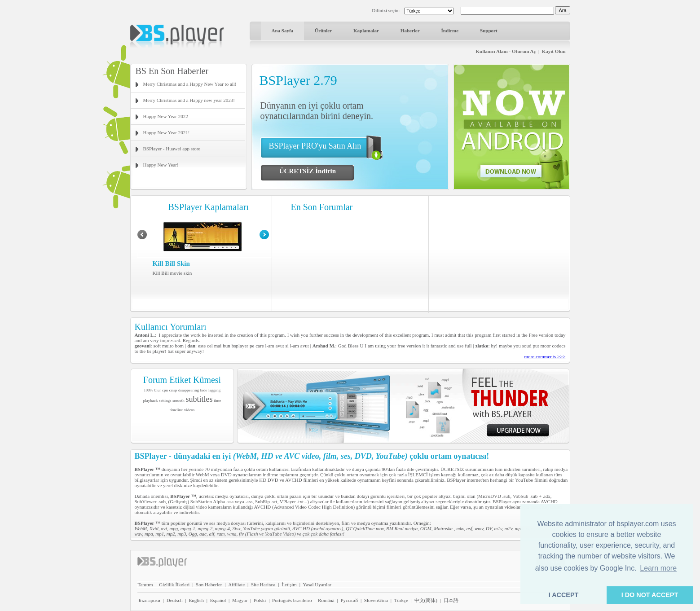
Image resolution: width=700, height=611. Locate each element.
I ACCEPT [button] (564, 595)
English (196, 600)
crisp (173, 390)
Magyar (240, 600)
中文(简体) (426, 600)
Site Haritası (263, 585)
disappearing (189, 390)
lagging (214, 390)
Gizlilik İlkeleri (174, 585)
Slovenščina (376, 600)
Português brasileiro (292, 600)
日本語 (451, 600)
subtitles (199, 399)
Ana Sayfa (283, 31)
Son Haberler (209, 585)
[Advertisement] (499, 254)
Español (218, 600)
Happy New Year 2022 (166, 116)
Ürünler (323, 31)
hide (204, 390)
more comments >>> (545, 356)
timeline (176, 410)
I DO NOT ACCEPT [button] (650, 595)
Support (489, 31)
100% (148, 390)
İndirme (450, 31)
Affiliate (236, 585)
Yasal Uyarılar (317, 585)
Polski (260, 600)
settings (165, 400)
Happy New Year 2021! (167, 132)
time (217, 400)
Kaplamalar (366, 31)
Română (326, 600)
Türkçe (401, 600)
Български (150, 600)
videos (189, 410)
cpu (165, 390)
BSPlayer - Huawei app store (172, 149)
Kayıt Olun (554, 51)
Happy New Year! (161, 165)
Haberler (410, 31)
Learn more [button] (658, 568)
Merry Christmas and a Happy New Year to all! (190, 84)
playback (150, 400)
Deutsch (175, 600)
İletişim (289, 585)
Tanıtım (145, 585)
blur (158, 390)
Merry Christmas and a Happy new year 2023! (189, 100)
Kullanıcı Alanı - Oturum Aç (506, 51)
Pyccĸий (349, 600)
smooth (178, 400)
